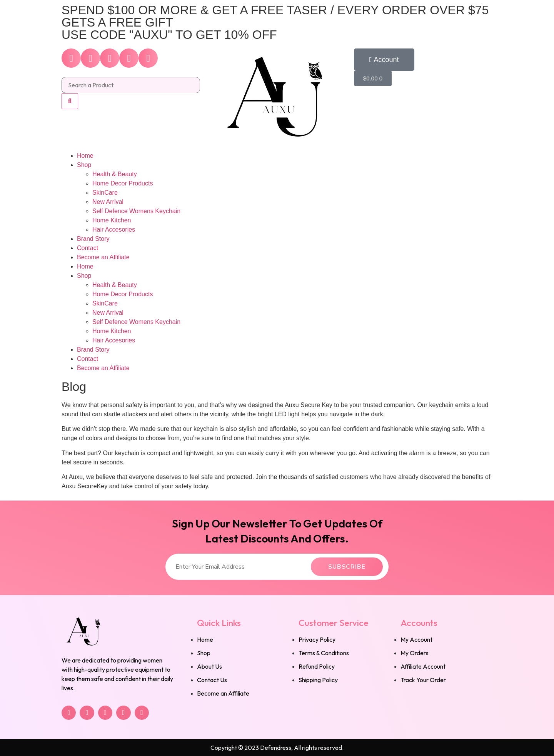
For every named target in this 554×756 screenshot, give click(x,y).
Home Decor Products (123, 183)
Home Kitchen (112, 220)
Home (85, 156)
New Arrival (108, 202)
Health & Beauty (115, 174)
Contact (88, 248)
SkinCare (105, 193)
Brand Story (93, 239)
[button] (384, 60)
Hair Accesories (114, 229)
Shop (84, 165)
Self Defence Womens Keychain (136, 211)
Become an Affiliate (103, 257)
